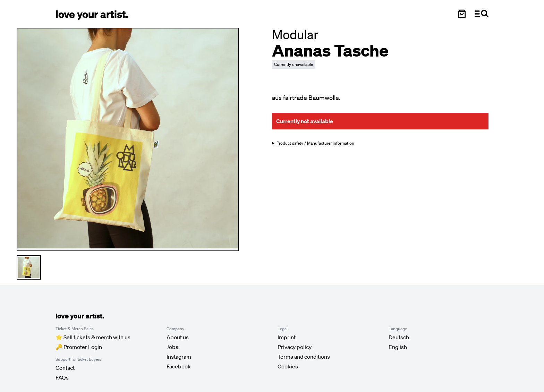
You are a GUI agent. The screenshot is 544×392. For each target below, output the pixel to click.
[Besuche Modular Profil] (295, 35)
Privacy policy (295, 347)
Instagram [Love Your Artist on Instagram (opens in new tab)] (179, 357)
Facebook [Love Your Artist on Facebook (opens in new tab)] (179, 366)
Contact (65, 368)
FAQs (62, 377)
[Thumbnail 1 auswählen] (29, 267)
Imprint (287, 337)
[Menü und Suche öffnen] (482, 14)
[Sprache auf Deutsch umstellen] (399, 337)
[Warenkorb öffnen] (462, 14)
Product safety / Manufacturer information (315, 143)
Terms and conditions (304, 357)
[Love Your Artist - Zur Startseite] (92, 14)
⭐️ (93, 337)
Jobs (172, 347)
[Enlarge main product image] (128, 138)
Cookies (288, 366)
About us (178, 337)
